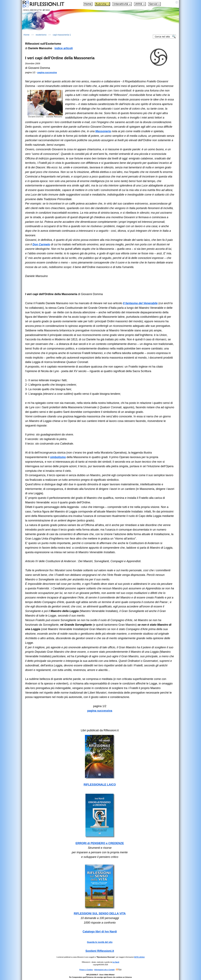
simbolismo (58, 457)
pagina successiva (47, 72)
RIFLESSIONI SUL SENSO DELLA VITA (100, 914)
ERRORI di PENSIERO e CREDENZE (100, 843)
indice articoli (64, 48)
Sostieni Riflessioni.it (100, 951)
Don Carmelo (41, 244)
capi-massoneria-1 (62, 35)
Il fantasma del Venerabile (140, 303)
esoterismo (41, 35)
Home (26, 35)
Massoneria (103, 131)
